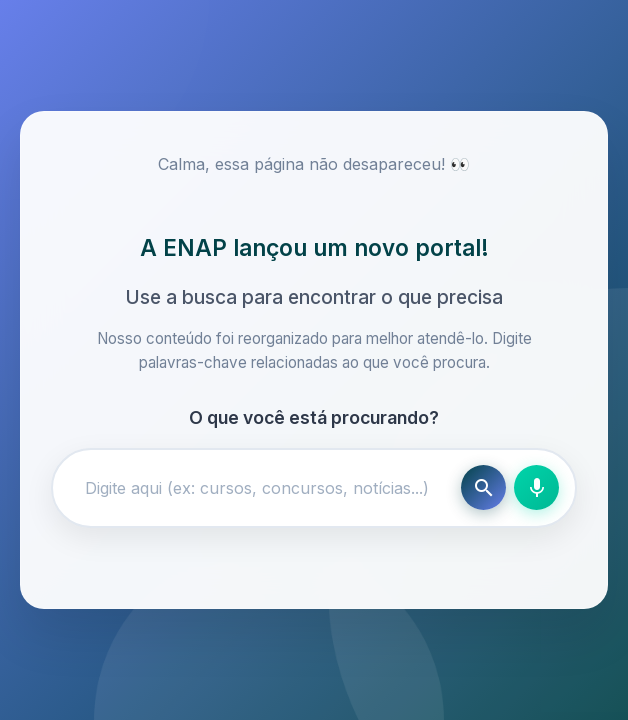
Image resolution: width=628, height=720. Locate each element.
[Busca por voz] (536, 487)
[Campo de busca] (261, 488)
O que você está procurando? (314, 417)
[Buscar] (483, 487)
